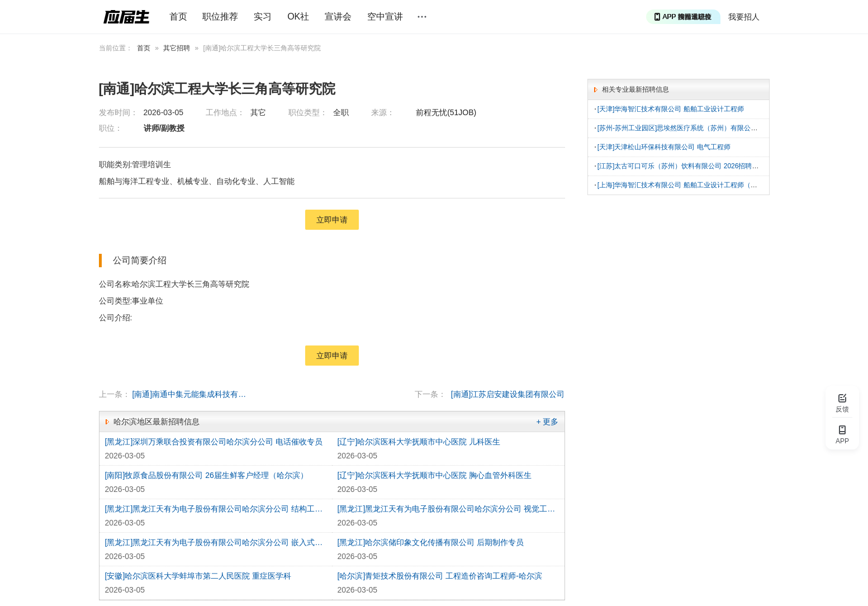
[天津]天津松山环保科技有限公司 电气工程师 (664, 146)
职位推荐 (220, 16)
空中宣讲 (385, 16)
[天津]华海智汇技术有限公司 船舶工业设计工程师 (671, 109)
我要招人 (744, 17)
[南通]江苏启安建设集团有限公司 (508, 394)
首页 (178, 16)
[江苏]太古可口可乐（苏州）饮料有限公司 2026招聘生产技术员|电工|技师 (707, 164)
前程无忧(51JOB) (446, 112)
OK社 (298, 16)
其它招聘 (177, 48)
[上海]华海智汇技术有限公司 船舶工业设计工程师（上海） (684, 183)
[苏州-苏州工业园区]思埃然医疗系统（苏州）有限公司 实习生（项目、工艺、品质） (722, 127)
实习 (263, 16)
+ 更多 (547, 422)
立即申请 (332, 220)
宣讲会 (338, 16)
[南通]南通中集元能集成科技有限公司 (190, 394)
